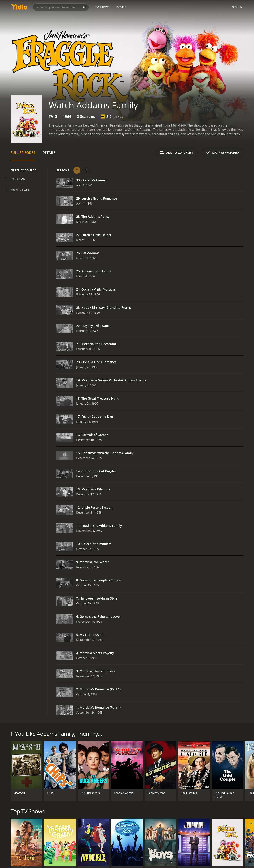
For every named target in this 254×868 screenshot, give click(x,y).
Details (49, 153)
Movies (121, 7)
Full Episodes (23, 153)
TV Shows (102, 7)
